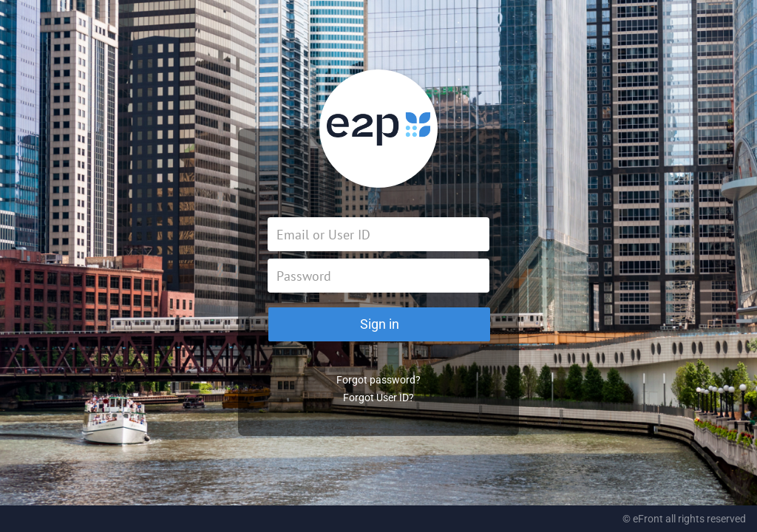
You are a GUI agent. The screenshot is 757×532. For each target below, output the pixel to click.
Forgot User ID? (378, 398)
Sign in (380, 324)
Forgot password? (378, 380)
